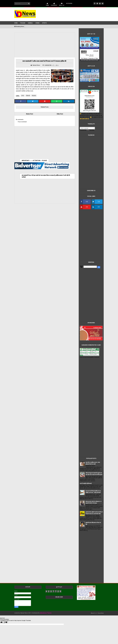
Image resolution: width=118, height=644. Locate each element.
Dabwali (30, 23)
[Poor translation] (6, 622)
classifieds (101, 613)
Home (47, 4)
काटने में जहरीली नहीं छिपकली (86, 483)
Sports (44, 23)
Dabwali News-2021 (26, 613)
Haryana (34, 96)
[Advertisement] (76, 14)
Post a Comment (22, 122)
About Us (62, 4)
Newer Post (30, 114)
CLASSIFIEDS (54, 4)
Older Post (60, 114)
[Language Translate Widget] (87, 128)
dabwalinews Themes (46, 613)
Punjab (22, 23)
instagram (69, 3)
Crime (37, 23)
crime (23, 96)
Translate (90, 130)
